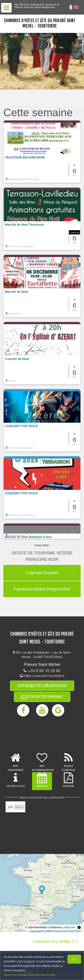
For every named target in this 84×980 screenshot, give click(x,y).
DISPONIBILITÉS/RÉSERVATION (42, 686)
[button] (42, 152)
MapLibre (70, 927)
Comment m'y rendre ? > (55, 941)
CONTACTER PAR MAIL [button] (42, 697)
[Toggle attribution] (79, 927)
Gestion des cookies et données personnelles (30, 975)
